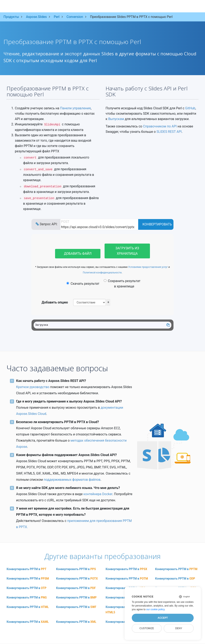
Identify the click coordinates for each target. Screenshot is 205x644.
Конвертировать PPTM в (27, 569)
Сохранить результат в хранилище (122, 284)
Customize (147, 628)
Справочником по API (160, 126)
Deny (179, 628)
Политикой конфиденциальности (102, 273)
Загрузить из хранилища (127, 251)
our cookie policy (155, 609)
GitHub (190, 108)
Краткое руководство (33, 387)
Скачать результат (83, 284)
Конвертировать (157, 224)
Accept (163, 618)
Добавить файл (78, 254)
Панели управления (75, 108)
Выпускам (116, 119)
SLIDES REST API (169, 132)
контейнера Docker (98, 494)
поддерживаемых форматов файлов (72, 480)
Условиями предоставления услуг (148, 267)
